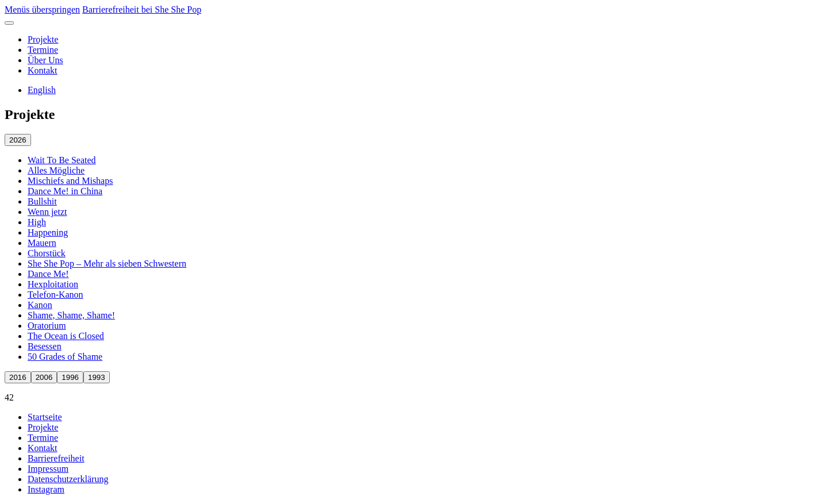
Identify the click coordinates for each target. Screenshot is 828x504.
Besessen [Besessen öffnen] (45, 346)
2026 (18, 140)
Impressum (48, 469)
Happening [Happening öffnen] (48, 232)
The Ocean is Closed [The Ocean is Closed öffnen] (66, 336)
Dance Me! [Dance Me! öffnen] (48, 274)
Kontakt (43, 70)
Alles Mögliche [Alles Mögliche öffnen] (56, 170)
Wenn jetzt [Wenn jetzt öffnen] (47, 212)
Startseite (45, 417)
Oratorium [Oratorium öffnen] (47, 326)
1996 (70, 377)
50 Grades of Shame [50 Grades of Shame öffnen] (65, 357)
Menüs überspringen (42, 9)
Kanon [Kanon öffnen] (40, 305)
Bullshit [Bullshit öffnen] (42, 201)
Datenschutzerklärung (68, 479)
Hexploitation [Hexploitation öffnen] (53, 284)
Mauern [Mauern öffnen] (42, 243)
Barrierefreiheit (56, 458)
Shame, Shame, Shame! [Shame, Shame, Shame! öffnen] (71, 315)
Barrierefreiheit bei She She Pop (142, 9)
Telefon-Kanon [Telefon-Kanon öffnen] (55, 295)
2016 (18, 377)
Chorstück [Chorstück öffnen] (47, 253)
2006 (44, 377)
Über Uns (45, 60)
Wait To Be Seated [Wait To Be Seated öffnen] (62, 160)
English (42, 90)
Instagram (46, 489)
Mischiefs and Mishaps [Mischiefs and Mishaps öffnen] (70, 181)
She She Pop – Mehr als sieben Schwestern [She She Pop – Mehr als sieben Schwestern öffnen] (107, 263)
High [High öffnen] (37, 222)
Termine (43, 50)
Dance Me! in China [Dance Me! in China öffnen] (65, 191)
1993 (97, 377)
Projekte (43, 39)
